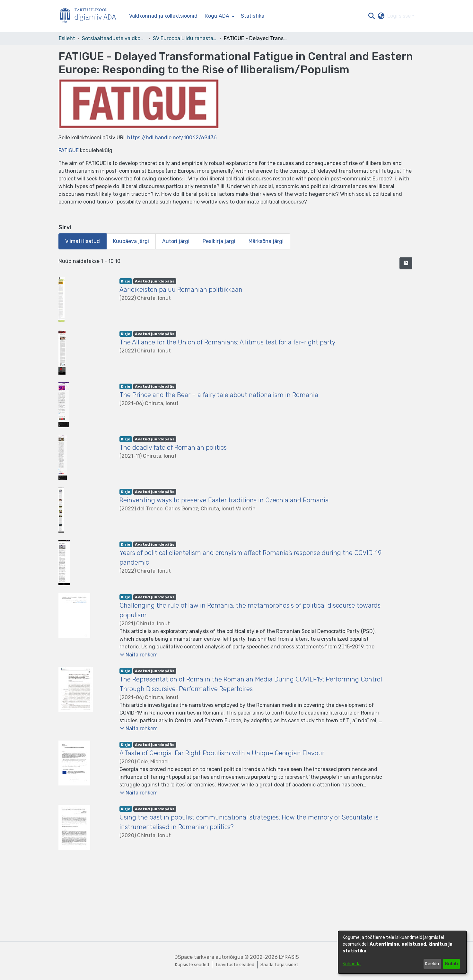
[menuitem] (219, 16)
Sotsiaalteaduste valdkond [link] (114, 38)
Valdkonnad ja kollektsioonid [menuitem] (163, 16)
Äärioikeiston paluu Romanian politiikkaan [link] (181, 290)
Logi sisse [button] (400, 16)
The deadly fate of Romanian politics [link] (173, 447)
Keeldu (432, 964)
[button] (372, 16)
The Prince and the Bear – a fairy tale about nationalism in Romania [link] (219, 395)
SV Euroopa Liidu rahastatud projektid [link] (185, 38)
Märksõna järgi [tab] (266, 241)
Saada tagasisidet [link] (279, 965)
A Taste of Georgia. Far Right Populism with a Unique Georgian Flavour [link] (222, 753)
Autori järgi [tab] (176, 241)
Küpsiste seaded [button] (192, 965)
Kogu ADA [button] (217, 16)
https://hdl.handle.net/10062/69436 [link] (172, 138)
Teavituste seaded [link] (235, 965)
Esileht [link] (67, 38)
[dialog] (402, 952)
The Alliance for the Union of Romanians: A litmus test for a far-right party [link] (228, 342)
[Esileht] (91, 16)
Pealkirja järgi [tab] (219, 241)
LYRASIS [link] (289, 957)
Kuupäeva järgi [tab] (131, 241)
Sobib (451, 964)
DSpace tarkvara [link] (194, 957)
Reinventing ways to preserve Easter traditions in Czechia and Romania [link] (224, 500)
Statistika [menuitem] (253, 16)
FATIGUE (69, 150)
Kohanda (352, 964)
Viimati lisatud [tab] (83, 241)
